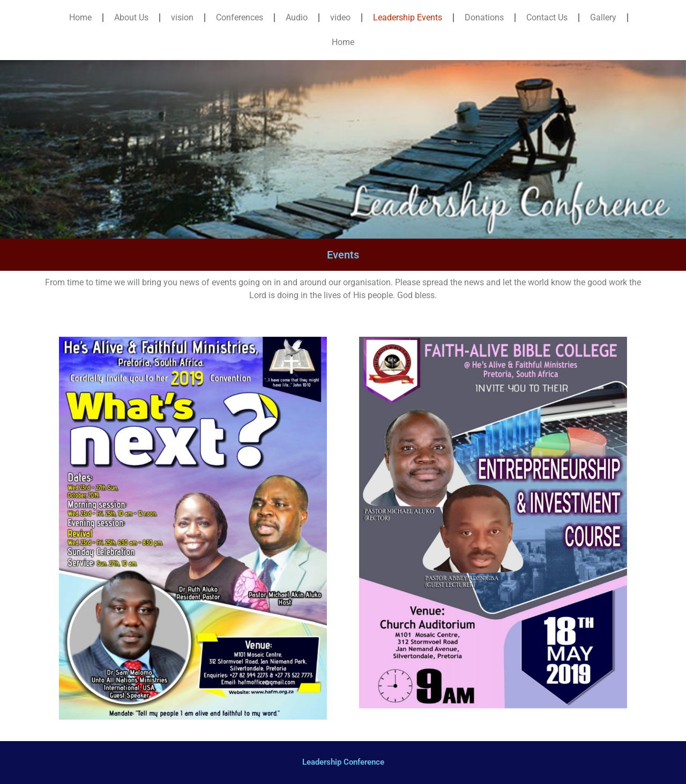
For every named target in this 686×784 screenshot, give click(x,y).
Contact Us (547, 17)
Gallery (603, 17)
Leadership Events (408, 17)
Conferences (240, 17)
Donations (484, 17)
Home (80, 17)
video (340, 17)
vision (182, 17)
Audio (297, 17)
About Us (131, 17)
